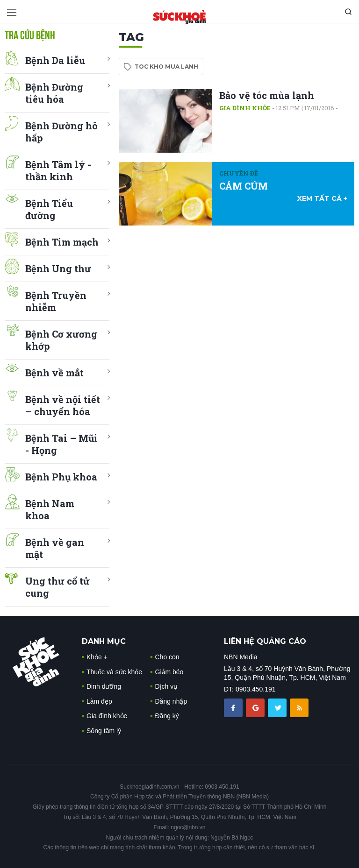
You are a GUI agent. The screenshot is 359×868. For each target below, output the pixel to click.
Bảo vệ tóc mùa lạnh (267, 95)
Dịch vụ (167, 686)
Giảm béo (169, 672)
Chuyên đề (239, 173)
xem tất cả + (322, 198)
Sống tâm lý (104, 731)
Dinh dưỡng (104, 686)
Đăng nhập (171, 701)
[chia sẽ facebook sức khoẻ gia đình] (234, 707)
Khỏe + (97, 657)
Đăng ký (167, 716)
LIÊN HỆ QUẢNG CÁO (265, 641)
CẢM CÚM (244, 186)
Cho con (167, 657)
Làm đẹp (99, 701)
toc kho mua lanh (166, 67)
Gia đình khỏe (245, 108)
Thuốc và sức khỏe (114, 672)
